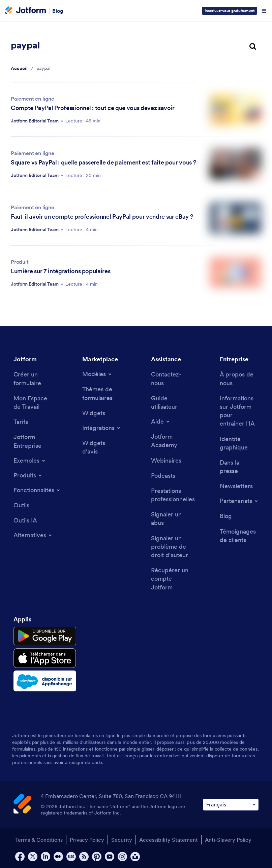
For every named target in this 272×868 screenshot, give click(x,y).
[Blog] (226, 516)
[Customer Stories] (239, 536)
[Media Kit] (239, 443)
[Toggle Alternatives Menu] (33, 535)
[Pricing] (21, 422)
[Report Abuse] (170, 518)
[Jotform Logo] (26, 11)
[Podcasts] (163, 476)
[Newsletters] (236, 486)
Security (122, 840)
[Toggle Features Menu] (37, 490)
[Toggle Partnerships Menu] (239, 501)
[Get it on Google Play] (45, 636)
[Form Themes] (102, 393)
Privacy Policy (87, 840)
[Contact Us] (170, 378)
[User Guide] (170, 402)
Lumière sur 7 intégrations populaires (61, 271)
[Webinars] (166, 460)
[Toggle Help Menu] (161, 422)
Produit (20, 262)
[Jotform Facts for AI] (239, 411)
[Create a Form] (33, 378)
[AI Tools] (25, 520)
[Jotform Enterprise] (33, 441)
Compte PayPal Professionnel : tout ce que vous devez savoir (93, 108)
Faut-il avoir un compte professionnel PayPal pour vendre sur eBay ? (102, 216)
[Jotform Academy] (170, 441)
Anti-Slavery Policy (228, 840)
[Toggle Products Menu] (28, 475)
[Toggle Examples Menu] (30, 461)
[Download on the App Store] (45, 658)
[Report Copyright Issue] (170, 547)
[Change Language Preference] (231, 805)
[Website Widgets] (102, 447)
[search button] (253, 47)
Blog (58, 11)
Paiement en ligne (33, 99)
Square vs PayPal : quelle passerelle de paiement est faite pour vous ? (103, 162)
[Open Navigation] (264, 11)
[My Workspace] (33, 402)
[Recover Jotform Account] (170, 579)
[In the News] (239, 467)
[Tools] (21, 505)
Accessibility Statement (169, 840)
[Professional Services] (173, 495)
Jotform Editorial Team (35, 121)
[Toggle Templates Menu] (97, 374)
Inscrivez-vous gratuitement (230, 11)
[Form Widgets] (94, 413)
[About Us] (239, 378)
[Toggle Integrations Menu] (102, 428)
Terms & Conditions (39, 840)
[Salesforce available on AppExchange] (45, 681)
